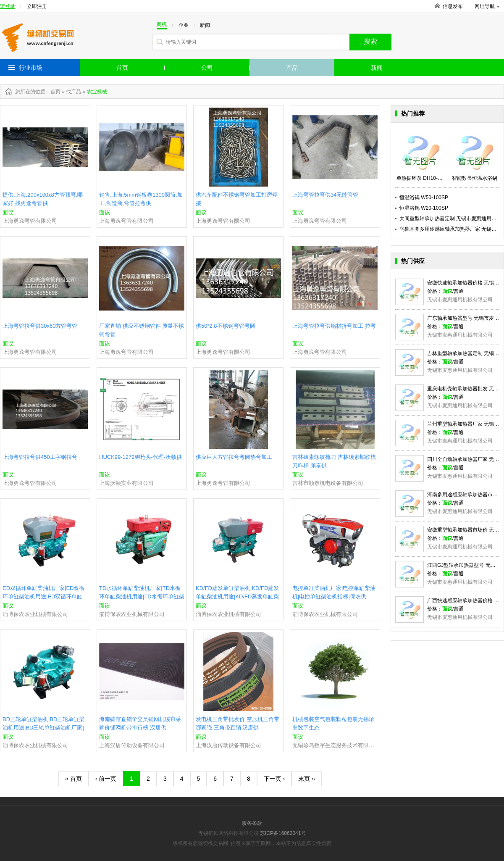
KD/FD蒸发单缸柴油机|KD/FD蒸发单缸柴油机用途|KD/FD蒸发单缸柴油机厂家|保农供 (237, 596)
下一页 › (274, 779)
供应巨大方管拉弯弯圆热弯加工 (234, 457)
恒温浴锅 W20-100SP (424, 208)
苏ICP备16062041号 (283, 833)
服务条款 (252, 823)
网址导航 (487, 6)
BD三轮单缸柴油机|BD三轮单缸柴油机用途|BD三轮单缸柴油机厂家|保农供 (44, 728)
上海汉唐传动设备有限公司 (132, 745)
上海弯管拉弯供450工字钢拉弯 (40, 457)
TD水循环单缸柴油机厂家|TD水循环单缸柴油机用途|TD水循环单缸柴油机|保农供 (142, 596)
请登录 (8, 6)
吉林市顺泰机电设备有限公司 (328, 483)
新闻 (377, 68)
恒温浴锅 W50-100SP (424, 197)
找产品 (73, 92)
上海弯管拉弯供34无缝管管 (325, 195)
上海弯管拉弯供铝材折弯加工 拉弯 (334, 326)
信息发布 (453, 6)
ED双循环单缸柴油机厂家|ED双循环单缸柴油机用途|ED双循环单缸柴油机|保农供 (44, 596)
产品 (292, 68)
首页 (122, 68)
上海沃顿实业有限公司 (126, 483)
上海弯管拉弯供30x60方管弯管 (40, 326)
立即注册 (37, 6)
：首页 (53, 92)
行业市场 (31, 68)
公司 (207, 68)
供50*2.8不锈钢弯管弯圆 (226, 326)
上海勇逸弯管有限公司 (30, 221)
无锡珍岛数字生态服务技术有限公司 (335, 745)
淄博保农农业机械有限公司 (35, 614)
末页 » (307, 779)
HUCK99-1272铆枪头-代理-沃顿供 (140, 457)
